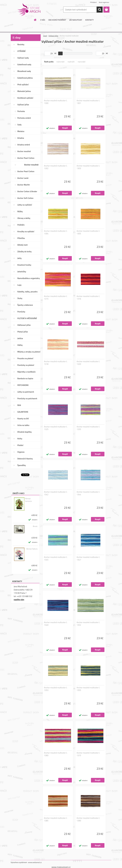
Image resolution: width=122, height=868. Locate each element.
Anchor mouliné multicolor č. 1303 (88, 167)
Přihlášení (93, 2)
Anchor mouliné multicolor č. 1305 (88, 232)
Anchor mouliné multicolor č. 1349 (56, 624)
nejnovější (82, 62)
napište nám (19, 600)
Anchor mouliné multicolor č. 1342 (56, 493)
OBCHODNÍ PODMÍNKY (57, 20)
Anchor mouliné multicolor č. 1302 (56, 167)
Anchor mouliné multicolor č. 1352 (88, 624)
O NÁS (43, 20)
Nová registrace (104, 2)
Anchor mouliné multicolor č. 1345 (56, 558)
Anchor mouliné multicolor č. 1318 (56, 363)
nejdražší (71, 62)
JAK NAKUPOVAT (76, 20)
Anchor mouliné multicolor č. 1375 (88, 754)
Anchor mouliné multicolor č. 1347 (88, 558)
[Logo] (29, 10)
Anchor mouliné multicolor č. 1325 (56, 428)
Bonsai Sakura (32, 549)
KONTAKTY (90, 20)
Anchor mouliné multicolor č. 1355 (88, 689)
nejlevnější (60, 62)
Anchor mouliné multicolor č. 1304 (56, 232)
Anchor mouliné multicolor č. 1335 (88, 428)
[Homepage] (35, 20)
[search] (100, 10)
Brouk (35, 526)
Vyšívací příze (53, 36)
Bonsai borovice (29, 500)
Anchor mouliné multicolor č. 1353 (56, 689)
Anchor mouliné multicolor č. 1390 (88, 819)
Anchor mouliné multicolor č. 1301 (88, 102)
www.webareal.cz (35, 862)
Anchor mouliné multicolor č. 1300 (56, 102)
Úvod (45, 36)
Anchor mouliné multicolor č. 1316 (88, 298)
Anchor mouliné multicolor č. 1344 (88, 493)
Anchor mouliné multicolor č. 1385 (56, 819)
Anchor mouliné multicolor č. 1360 (56, 754)
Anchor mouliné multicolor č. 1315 (56, 298)
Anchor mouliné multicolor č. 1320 (88, 363)
